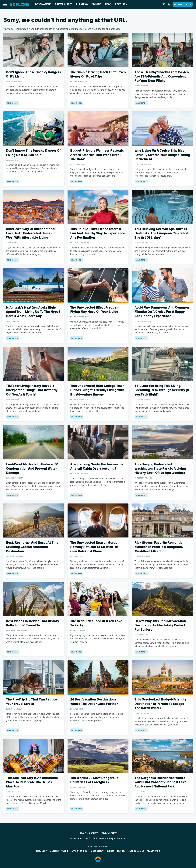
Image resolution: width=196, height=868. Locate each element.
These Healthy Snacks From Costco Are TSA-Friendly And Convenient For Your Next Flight (162, 76)
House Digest (97, 851)
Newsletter (183, 4)
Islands (121, 851)
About (83, 833)
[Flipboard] (164, 4)
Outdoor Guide (136, 851)
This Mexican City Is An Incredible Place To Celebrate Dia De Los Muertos (32, 782)
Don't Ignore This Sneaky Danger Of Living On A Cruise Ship (33, 153)
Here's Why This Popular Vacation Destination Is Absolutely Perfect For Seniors (160, 625)
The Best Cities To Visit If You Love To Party (96, 623)
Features (121, 4)
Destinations (43, 4)
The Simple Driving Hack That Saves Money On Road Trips (98, 74)
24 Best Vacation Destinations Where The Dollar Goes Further (94, 702)
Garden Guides (79, 851)
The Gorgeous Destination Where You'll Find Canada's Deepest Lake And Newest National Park (161, 782)
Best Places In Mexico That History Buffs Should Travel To (33, 623)
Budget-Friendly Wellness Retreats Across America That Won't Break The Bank (97, 155)
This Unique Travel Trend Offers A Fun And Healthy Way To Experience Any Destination (98, 233)
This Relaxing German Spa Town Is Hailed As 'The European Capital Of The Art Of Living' (161, 233)
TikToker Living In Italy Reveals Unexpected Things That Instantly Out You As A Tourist (32, 390)
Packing (96, 4)
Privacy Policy (109, 833)
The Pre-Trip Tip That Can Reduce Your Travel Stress (32, 702)
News (108, 4)
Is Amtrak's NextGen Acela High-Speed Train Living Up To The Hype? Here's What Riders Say (33, 312)
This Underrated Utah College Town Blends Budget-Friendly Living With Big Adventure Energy (97, 390)
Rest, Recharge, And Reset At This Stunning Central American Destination (32, 547)
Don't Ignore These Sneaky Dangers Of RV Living (33, 74)
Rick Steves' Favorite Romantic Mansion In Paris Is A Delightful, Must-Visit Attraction (159, 547)
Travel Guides (64, 4)
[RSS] (169, 4)
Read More (12, 103)
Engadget (41, 851)
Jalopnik (54, 851)
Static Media (84, 838)
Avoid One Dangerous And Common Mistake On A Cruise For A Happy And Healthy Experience (162, 312)
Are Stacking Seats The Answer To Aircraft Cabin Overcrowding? (96, 466)
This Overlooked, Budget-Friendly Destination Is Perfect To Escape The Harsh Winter (160, 704)
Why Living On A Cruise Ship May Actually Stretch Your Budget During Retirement (162, 155)
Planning (82, 4)
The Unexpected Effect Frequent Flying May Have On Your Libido (95, 310)
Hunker (110, 851)
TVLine (65, 851)
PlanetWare (153, 851)
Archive (93, 833)
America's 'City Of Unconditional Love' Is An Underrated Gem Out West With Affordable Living (31, 233)
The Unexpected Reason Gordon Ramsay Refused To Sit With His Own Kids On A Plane (95, 547)
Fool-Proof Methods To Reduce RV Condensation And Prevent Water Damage (32, 469)
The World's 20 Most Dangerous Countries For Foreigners (94, 780)
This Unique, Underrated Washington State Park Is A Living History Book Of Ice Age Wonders (160, 469)
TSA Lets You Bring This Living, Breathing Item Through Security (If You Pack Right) (162, 390)
